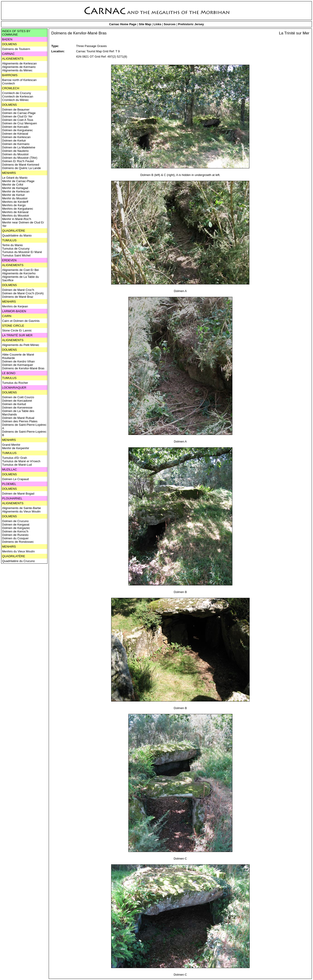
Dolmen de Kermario (16, 144)
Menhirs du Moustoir (16, 216)
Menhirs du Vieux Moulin (18, 551)
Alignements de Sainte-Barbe (21, 508)
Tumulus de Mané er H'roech (21, 461)
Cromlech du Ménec (15, 100)
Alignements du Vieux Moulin (21, 511)
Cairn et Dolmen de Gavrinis (21, 321)
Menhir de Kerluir (13, 195)
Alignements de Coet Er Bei (20, 270)
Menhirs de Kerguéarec (18, 209)
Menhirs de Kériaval (15, 212)
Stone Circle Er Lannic (17, 330)
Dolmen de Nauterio (15, 151)
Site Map (145, 24)
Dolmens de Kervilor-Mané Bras (23, 368)
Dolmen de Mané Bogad (18, 494)
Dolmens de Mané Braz (18, 297)
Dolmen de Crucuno (15, 521)
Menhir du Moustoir (15, 198)
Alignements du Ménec (17, 70)
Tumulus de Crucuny (16, 249)
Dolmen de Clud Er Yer (17, 116)
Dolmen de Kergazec (16, 528)
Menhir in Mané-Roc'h (17, 219)
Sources (170, 24)
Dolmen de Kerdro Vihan (18, 361)
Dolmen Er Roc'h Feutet (18, 161)
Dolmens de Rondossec (18, 542)
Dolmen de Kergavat (16, 525)
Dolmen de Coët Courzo (18, 397)
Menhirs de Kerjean (15, 306)
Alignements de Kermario (19, 67)
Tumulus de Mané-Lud (17, 465)
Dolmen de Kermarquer (18, 365)
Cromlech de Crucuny (17, 93)
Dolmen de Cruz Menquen (20, 123)
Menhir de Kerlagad (15, 188)
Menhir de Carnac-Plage (18, 181)
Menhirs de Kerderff (15, 202)
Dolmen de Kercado (15, 127)
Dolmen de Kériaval (15, 134)
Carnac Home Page (123, 24)
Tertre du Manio (12, 245)
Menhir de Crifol (13, 185)
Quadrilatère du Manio (17, 235)
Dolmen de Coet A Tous (18, 120)
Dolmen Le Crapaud (15, 479)
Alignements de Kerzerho (19, 273)
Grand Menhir (11, 445)
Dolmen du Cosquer (15, 538)
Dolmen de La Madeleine (19, 147)
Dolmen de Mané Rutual (18, 418)
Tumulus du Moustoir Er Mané (22, 252)
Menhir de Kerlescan (16, 191)
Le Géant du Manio (15, 178)
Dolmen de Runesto (15, 535)
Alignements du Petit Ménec (21, 345)
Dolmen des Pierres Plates (20, 421)
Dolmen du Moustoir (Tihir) (20, 158)
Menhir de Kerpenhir (16, 448)
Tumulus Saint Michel (16, 255)
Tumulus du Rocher (15, 383)
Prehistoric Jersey (191, 24)
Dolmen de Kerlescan (16, 137)
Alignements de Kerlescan (19, 63)
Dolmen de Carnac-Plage (19, 113)
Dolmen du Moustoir (15, 154)
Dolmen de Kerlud (14, 404)
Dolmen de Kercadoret (17, 401)
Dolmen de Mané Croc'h (18, 290)
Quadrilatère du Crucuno (18, 561)
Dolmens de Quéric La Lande (21, 168)
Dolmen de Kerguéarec (17, 130)
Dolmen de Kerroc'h (15, 531)
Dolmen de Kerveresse (17, 408)
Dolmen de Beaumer (16, 110)
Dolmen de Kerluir (14, 141)
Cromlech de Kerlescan (18, 96)
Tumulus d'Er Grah (14, 458)
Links (157, 24)
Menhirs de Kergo (14, 205)
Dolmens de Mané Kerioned (21, 165)
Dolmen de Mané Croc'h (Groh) (23, 293)
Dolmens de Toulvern (16, 49)
